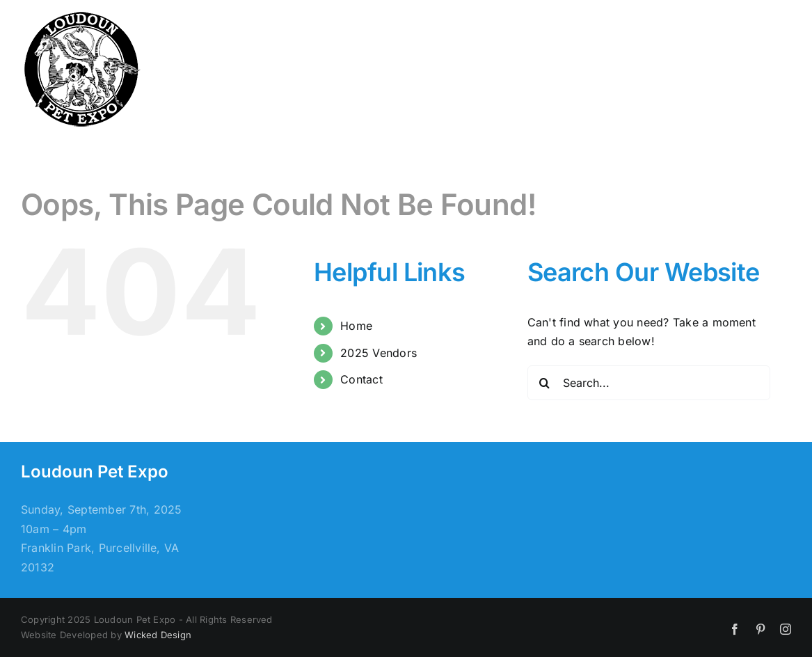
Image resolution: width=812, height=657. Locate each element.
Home (356, 326)
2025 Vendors (379, 353)
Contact (361, 379)
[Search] (545, 383)
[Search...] (649, 383)
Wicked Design (158, 635)
